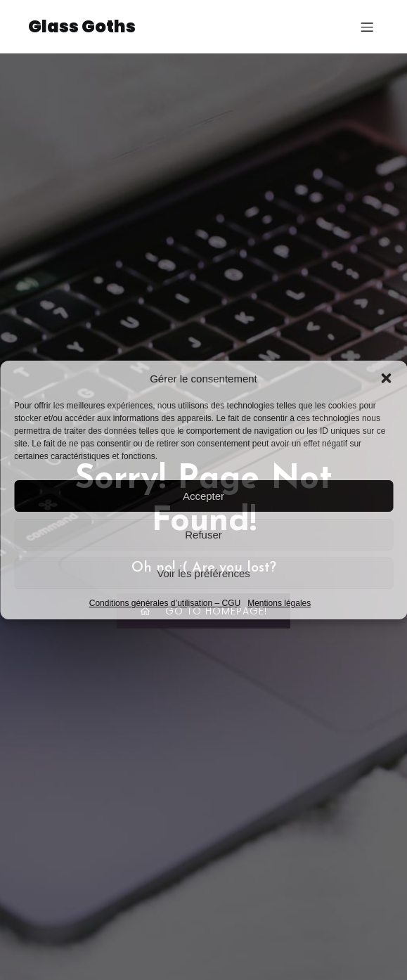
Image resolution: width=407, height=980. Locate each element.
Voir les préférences (203, 573)
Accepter (203, 496)
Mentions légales (279, 603)
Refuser (203, 535)
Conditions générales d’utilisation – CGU (165, 603)
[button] (386, 378)
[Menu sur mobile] (367, 27)
